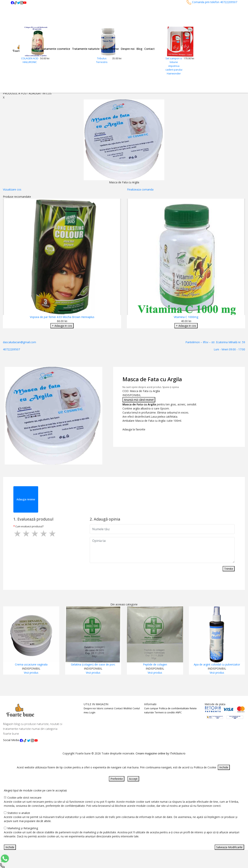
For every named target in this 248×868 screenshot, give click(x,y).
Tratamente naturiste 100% (90, 49)
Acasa (35, 49)
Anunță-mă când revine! (139, 400)
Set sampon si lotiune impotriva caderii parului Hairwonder (174, 66)
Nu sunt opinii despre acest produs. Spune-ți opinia (151, 387)
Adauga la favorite (135, 429)
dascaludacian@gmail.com (19, 342)
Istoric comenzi (105, 708)
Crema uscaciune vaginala (31, 664)
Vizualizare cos (12, 189)
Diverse (114, 49)
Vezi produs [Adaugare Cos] (31, 673)
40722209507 (11, 349)
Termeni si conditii (165, 712)
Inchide (224, 767)
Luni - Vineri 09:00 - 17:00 (229, 349)
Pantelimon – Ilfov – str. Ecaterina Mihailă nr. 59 (215, 342)
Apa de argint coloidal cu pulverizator (217, 664)
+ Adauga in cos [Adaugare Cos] (62, 326)
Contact (149, 49)
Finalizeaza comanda (140, 189)
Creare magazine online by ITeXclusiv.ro (161, 753)
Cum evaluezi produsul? (29, 526)
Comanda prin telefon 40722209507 (212, 2)
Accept (133, 779)
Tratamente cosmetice (56, 49)
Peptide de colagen (155, 664)
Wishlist (128, 708)
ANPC (179, 712)
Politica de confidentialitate (174, 708)
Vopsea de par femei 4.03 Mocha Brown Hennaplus (62, 317)
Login (92, 712)
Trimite (229, 569)
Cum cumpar (151, 708)
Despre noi (128, 49)
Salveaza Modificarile (229, 847)
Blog (139, 49)
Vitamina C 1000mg (186, 317)
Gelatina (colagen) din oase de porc (93, 664)
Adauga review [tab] (26, 499)
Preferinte (117, 779)
